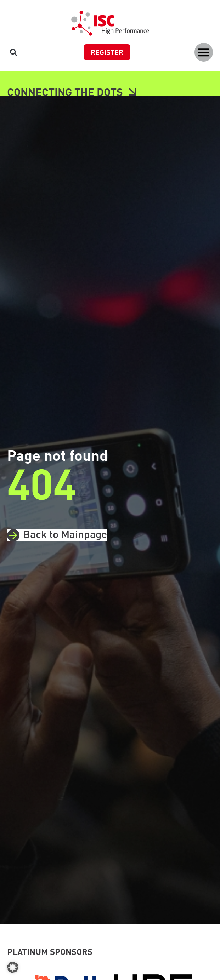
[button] (204, 52)
